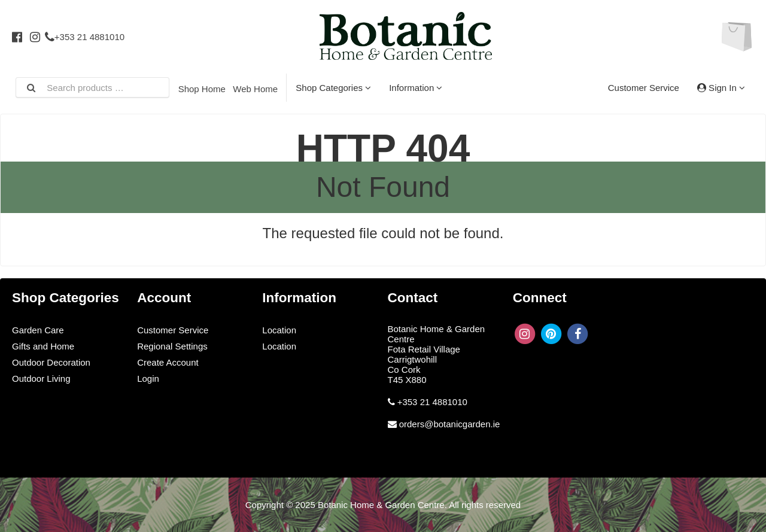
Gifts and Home (43, 346)
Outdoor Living (41, 379)
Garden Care (38, 330)
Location (279, 330)
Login (148, 379)
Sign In (721, 88)
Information (416, 88)
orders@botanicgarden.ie (450, 424)
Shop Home (202, 89)
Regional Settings (172, 346)
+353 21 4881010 (85, 37)
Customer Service (644, 88)
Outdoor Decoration (51, 362)
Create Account (168, 362)
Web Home (255, 89)
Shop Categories (333, 88)
